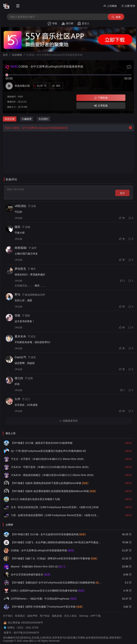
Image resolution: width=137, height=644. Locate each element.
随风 (17, 227)
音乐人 (83, 24)
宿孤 (17, 315)
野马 (17, 295)
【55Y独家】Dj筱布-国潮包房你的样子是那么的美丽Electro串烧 (50, 483)
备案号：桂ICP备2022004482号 (21, 633)
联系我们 (20, 616)
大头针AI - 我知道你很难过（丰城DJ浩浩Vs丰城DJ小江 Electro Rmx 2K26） (53, 475)
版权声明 (32, 616)
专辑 (52, 24)
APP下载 (96, 616)
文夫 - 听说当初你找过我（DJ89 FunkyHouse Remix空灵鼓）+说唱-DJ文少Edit (55, 507)
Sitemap (84, 616)
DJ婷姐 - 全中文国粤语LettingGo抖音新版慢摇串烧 (35, 128)
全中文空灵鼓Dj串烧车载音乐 (31, 575)
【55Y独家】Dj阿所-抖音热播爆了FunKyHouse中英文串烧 (47, 607)
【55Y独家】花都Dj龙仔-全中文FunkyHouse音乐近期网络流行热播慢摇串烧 (56, 583)
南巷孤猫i (21, 248)
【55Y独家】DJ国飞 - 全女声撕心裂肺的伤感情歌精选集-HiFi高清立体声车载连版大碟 (56, 542)
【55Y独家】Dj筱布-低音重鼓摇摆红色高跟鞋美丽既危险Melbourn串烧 (53, 491)
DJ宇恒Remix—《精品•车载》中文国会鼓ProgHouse (44, 599)
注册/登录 (128, 6)
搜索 (116, 17)
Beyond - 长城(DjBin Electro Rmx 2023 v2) (38, 566)
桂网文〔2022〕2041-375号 (23, 628)
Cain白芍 (20, 357)
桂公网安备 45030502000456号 (25, 623)
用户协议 (45, 616)
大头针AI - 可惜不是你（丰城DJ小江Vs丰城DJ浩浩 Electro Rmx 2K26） (51, 467)
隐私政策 (57, 616)
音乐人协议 (70, 616)
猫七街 (19, 378)
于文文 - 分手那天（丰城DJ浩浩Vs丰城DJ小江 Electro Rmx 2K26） (48, 459)
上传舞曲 (110, 6)
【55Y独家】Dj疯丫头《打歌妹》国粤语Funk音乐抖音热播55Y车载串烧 (54, 558)
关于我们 (8, 616)
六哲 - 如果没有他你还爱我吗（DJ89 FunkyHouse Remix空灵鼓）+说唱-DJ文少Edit (56, 515)
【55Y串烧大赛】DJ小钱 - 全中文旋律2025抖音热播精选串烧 (48, 534)
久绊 (17, 399)
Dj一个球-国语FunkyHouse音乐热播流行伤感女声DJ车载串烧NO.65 (48, 451)
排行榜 (67, 24)
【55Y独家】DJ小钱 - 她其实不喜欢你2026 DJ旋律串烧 (42, 443)
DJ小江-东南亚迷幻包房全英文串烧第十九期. (36, 499)
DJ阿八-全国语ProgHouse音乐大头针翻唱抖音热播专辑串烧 (48, 591)
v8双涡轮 (20, 206)
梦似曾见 (20, 269)
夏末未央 (20, 336)
